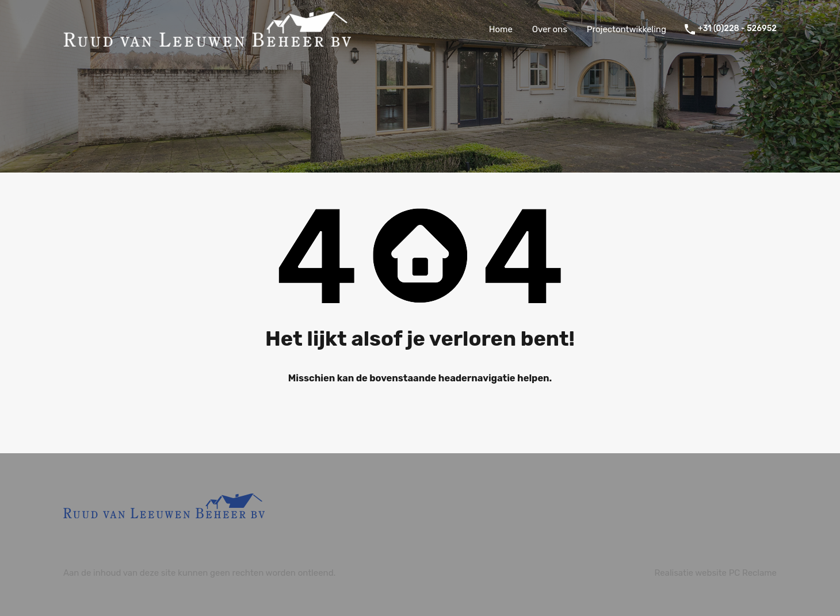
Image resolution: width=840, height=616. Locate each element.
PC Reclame (753, 573)
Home (501, 29)
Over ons (550, 29)
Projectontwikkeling (627, 29)
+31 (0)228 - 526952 (737, 29)
